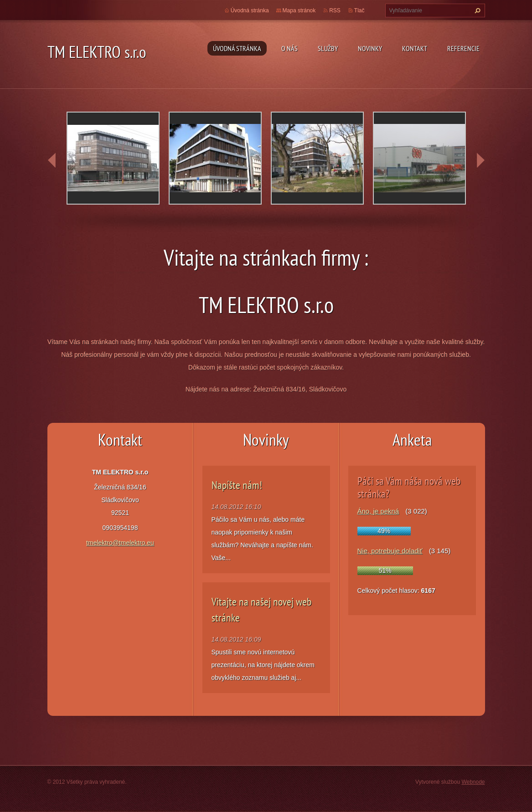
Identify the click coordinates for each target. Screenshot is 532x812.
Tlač (359, 10)
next (480, 160)
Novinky (370, 48)
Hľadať (476, 10)
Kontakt (415, 48)
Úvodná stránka (237, 48)
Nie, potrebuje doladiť (390, 551)
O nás (289, 48)
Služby (328, 48)
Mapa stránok (299, 10)
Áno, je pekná (378, 511)
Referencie (463, 48)
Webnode (473, 782)
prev (52, 160)
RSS (335, 10)
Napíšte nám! (237, 485)
